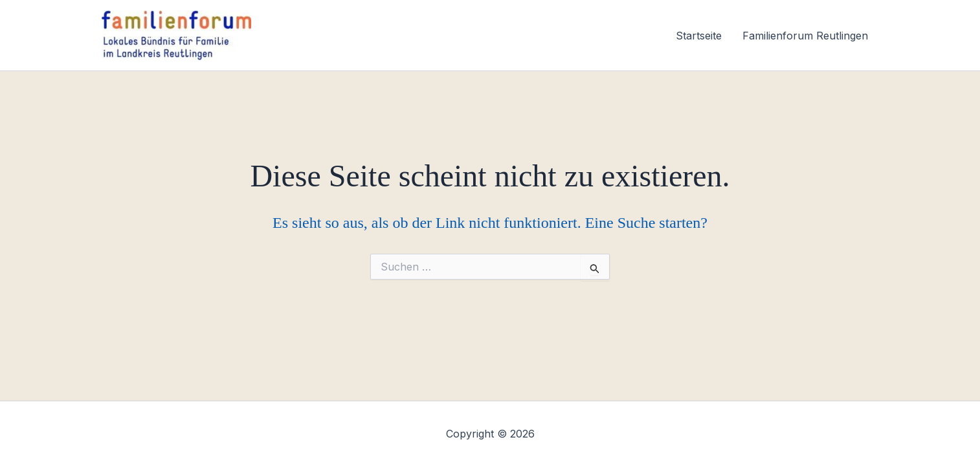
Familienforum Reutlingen (805, 36)
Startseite (699, 36)
